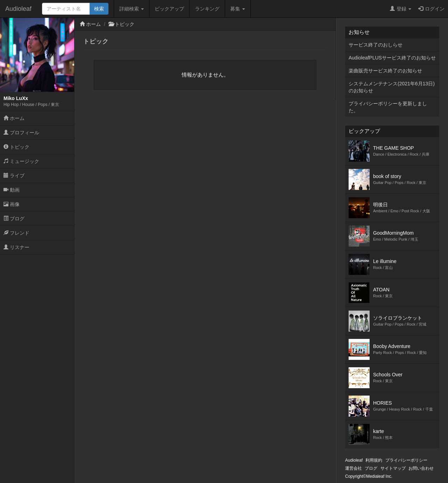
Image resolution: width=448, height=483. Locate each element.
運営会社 (353, 468)
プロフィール (21, 133)
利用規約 (374, 460)
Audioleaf (18, 9)
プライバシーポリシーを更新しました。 (388, 107)
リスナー (16, 247)
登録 (401, 9)
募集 (238, 9)
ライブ (14, 176)
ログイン (431, 9)
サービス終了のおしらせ (376, 45)
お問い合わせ (421, 468)
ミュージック (21, 161)
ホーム (14, 118)
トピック (16, 147)
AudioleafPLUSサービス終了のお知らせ (392, 58)
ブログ (14, 219)
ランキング (207, 9)
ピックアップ (169, 9)
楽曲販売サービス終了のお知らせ (385, 71)
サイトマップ (393, 468)
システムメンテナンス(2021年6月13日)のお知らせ (392, 87)
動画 (12, 190)
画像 (12, 204)
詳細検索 (132, 9)
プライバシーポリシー (406, 460)
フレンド (16, 233)
